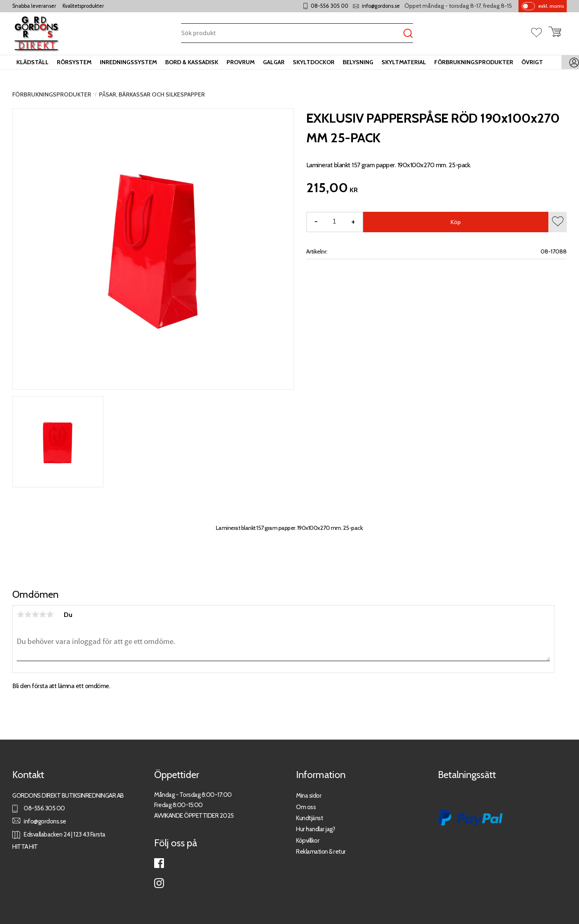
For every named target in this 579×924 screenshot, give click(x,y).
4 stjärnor (43, 615)
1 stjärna (20, 615)
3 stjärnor (35, 615)
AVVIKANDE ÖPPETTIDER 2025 (194, 815)
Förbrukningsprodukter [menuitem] (474, 62)
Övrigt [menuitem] (532, 62)
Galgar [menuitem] (274, 62)
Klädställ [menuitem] (33, 62)
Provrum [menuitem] (241, 62)
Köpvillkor (308, 840)
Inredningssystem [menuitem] (128, 62)
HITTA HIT (25, 847)
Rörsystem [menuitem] (74, 62)
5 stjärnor (50, 615)
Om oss (306, 807)
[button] (540, 33)
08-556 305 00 (330, 6)
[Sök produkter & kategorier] (292, 34)
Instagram (159, 883)
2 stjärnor (28, 615)
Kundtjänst (310, 818)
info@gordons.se (381, 6)
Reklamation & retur (321, 851)
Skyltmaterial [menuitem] (404, 62)
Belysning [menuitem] (358, 62)
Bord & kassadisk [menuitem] (192, 62)
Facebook (159, 863)
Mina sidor (309, 795)
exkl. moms (551, 6)
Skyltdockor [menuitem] (314, 62)
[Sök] (408, 34)
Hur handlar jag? (315, 829)
